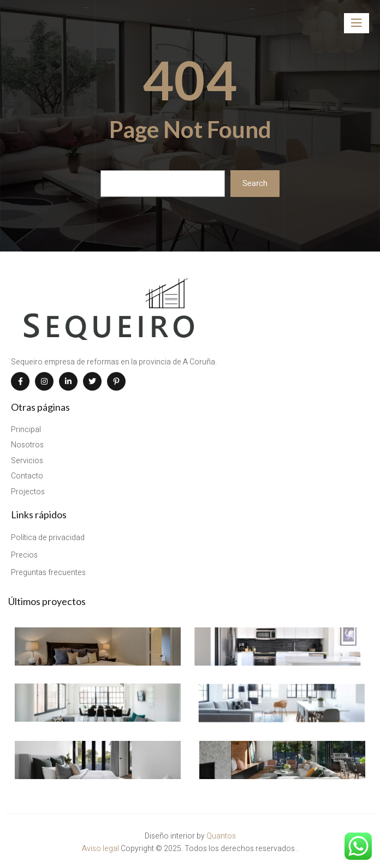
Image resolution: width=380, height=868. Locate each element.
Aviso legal (101, 850)
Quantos (221, 838)
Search (255, 183)
